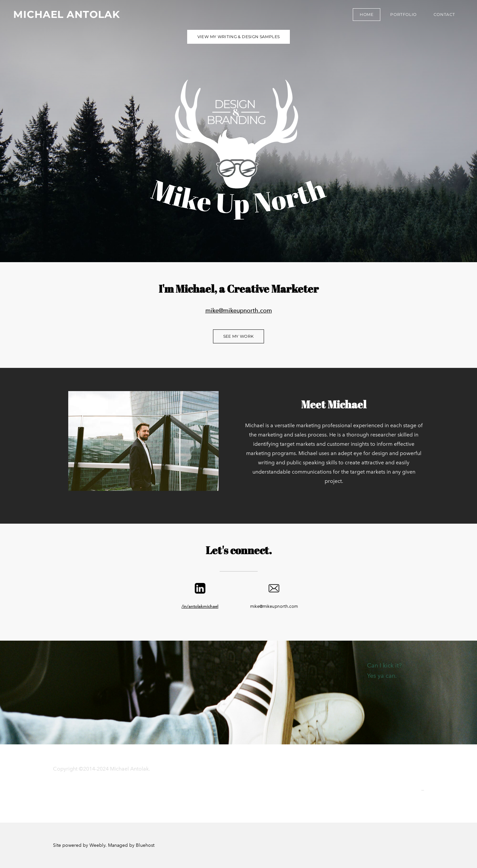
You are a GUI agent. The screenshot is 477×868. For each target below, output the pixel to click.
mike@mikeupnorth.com (239, 310)
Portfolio (403, 14)
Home (367, 14)
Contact (444, 14)
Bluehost (145, 845)
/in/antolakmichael (200, 606)
